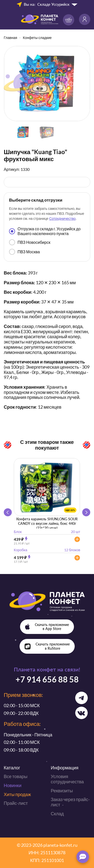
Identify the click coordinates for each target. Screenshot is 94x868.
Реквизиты (62, 791)
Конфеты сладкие (37, 38)
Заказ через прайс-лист (70, 802)
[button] (86, 512)
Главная (10, 38)
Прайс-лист (16, 803)
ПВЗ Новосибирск (30, 242)
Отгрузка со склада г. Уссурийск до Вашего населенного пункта (45, 231)
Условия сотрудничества (67, 779)
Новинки (13, 785)
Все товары (16, 776)
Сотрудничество (62, 218)
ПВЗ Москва (24, 252)
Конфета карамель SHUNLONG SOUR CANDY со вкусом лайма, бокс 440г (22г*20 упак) (47, 523)
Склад (57, 814)
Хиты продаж (17, 794)
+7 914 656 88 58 (47, 679)
